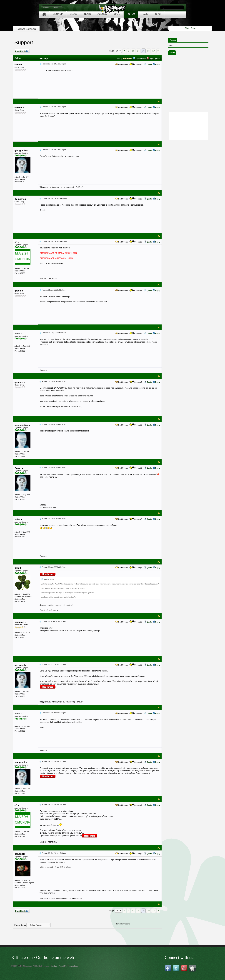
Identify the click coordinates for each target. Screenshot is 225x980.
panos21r (21, 854)
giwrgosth (21, 150)
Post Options (122, 64)
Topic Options (153, 59)
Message (44, 58)
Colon (19, 468)
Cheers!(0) (136, 64)
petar (18, 333)
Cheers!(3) (136, 333)
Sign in (46, 7)
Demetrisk (21, 199)
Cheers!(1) (136, 568)
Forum (173, 40)
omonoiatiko (22, 425)
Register (56, 7)
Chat (187, 28)
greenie (20, 291)
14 (138, 51)
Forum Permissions (124, 924)
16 (148, 51)
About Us (63, 966)
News (172, 53)
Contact (54, 966)
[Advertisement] (191, 161)
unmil (19, 568)
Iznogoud (21, 762)
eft (17, 242)
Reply (158, 64)
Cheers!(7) (136, 291)
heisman (20, 622)
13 (133, 51)
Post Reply (22, 51)
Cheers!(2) (136, 519)
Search (194, 28)
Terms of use (73, 966)
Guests (19, 65)
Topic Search (139, 59)
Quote (149, 64)
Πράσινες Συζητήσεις (26, 29)
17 (153, 51)
